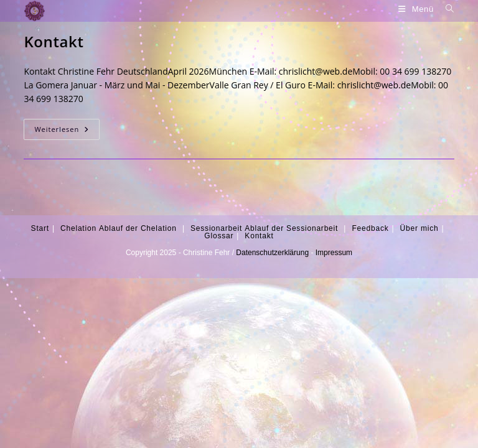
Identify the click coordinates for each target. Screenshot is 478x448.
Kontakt (54, 41)
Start (40, 228)
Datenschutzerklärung (272, 253)
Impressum (334, 253)
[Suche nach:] (445, 9)
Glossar (219, 236)
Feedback (370, 228)
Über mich (419, 228)
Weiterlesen (67, 129)
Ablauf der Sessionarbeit (291, 228)
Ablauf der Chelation (138, 228)
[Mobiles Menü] (417, 9)
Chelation (78, 228)
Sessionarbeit (216, 228)
